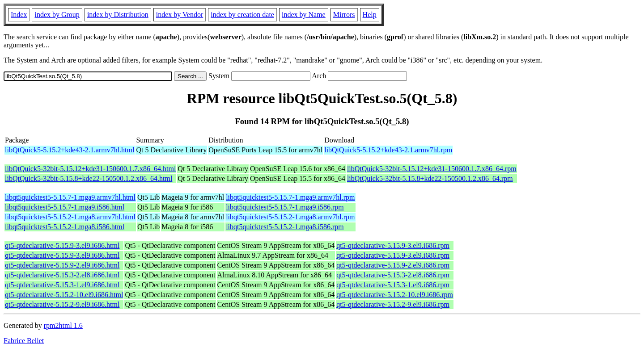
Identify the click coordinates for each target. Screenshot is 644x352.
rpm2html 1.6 (63, 325)
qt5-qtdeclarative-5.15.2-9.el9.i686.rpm (393, 304)
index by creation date (242, 15)
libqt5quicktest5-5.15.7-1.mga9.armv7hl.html (70, 197)
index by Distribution (118, 15)
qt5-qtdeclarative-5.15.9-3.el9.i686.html (62, 245)
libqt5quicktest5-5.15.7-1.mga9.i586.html (65, 207)
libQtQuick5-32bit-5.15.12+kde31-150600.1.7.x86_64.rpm (432, 169)
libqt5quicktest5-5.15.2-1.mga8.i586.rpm (285, 227)
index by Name (304, 15)
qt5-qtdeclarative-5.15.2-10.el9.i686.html (64, 295)
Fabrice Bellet (24, 341)
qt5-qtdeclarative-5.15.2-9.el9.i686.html (62, 304)
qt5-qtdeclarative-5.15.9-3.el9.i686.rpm (393, 245)
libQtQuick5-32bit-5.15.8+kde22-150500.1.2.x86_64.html (89, 178)
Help (370, 15)
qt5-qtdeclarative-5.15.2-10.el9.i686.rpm (395, 295)
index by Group (57, 15)
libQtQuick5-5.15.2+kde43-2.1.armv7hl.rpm (388, 150)
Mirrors (344, 15)
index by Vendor (180, 15)
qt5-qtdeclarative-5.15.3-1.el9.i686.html (62, 285)
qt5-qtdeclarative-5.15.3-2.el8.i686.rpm (393, 275)
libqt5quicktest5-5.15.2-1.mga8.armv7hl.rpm (290, 217)
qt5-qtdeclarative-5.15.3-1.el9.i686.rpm (393, 285)
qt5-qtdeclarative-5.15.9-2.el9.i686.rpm (393, 265)
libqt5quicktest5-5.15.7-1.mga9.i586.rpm (285, 207)
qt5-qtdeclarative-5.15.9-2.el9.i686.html (62, 265)
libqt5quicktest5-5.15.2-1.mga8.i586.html (65, 227)
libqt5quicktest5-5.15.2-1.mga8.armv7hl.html (70, 217)
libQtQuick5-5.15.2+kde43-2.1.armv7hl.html (70, 150)
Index (19, 15)
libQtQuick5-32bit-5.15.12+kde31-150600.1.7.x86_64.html (90, 169)
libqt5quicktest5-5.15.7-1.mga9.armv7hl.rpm (290, 197)
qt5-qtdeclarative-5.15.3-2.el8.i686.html (62, 275)
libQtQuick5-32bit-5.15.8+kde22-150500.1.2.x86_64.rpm (430, 178)
